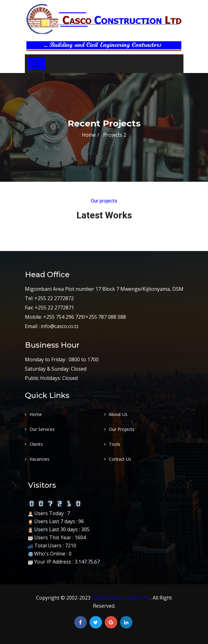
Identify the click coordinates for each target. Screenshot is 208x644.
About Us (118, 414)
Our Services (42, 429)
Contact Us (120, 459)
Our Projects (122, 429)
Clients (36, 444)
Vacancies (39, 459)
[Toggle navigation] (37, 64)
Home (89, 135)
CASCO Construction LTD (121, 598)
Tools (115, 444)
